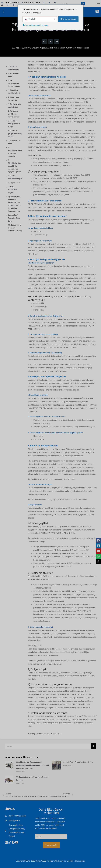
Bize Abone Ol (51, 845)
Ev (13, 48)
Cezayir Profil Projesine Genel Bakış (14, 218)
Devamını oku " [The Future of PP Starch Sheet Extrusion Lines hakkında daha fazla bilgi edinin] (20, 783)
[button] (3, 12)
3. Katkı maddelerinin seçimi (13, 190)
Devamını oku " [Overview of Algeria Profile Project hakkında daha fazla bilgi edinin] (68, 766)
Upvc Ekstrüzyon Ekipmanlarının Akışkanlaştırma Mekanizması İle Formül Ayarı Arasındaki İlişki (32, 765)
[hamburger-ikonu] (98, 4)
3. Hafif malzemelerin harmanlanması (14, 83)
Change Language (68, 19)
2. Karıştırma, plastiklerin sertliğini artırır (14, 114)
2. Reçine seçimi (14, 183)
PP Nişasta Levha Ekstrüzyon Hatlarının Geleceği (15, 228)
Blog (17, 48)
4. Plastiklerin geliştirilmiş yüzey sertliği (15, 134)
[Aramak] (83, 3)
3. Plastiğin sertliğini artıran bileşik (14, 124)
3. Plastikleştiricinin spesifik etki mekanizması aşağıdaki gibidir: (15, 166)
